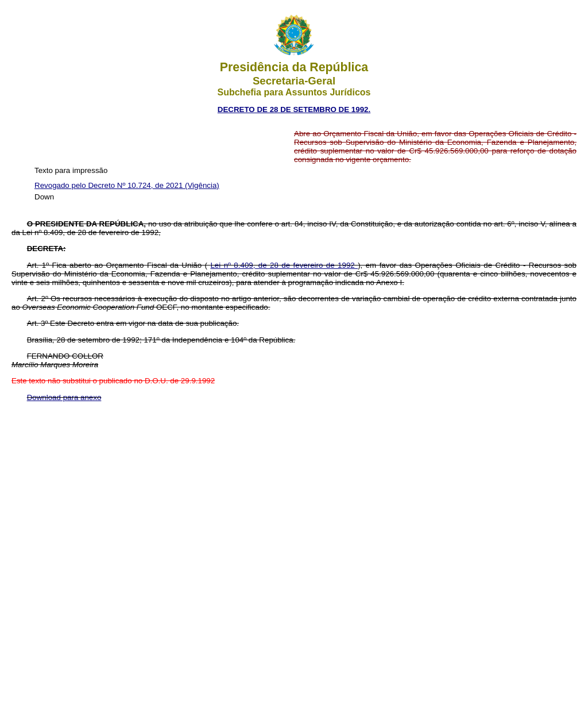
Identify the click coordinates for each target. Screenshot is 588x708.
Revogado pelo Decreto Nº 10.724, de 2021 (110, 185)
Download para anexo (64, 397)
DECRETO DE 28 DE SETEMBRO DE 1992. (294, 109)
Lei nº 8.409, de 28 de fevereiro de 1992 (284, 265)
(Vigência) (202, 185)
